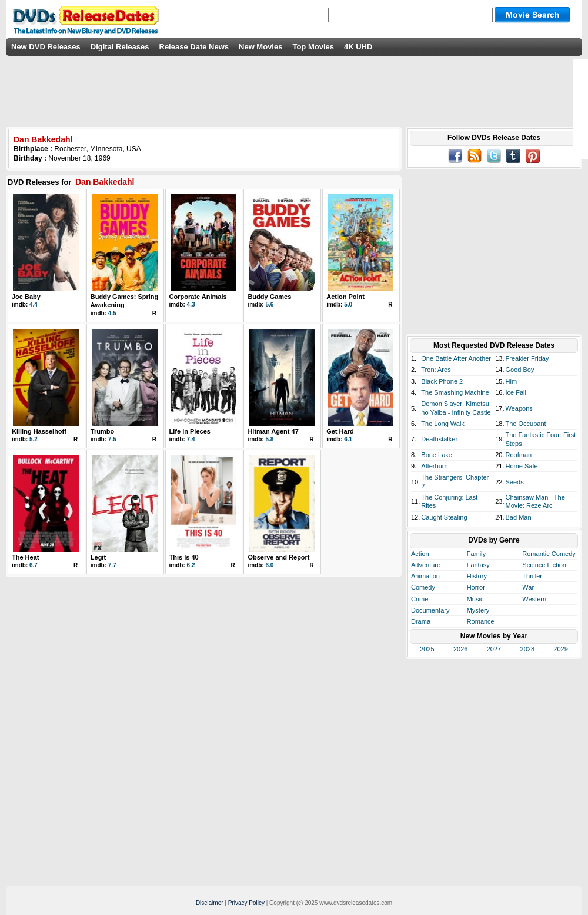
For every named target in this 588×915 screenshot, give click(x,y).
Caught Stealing (444, 517)
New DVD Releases (46, 47)
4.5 (112, 313)
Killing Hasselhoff (39, 431)
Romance (481, 621)
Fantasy (478, 565)
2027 (494, 649)
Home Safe (522, 466)
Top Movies (313, 47)
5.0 (348, 305)
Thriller (532, 576)
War (528, 587)
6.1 (348, 439)
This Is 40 (184, 557)
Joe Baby (26, 297)
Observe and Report (278, 557)
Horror (476, 587)
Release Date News (194, 47)
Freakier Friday (527, 358)
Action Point (345, 297)
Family (476, 554)
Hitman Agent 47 (273, 431)
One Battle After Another (456, 358)
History (477, 576)
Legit (98, 557)
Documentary (430, 610)
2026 (460, 649)
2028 (527, 649)
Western (534, 599)
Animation (425, 576)
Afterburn (434, 466)
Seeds (515, 482)
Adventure (426, 565)
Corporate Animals (198, 297)
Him (512, 381)
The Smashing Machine (455, 392)
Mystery (478, 610)
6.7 (34, 565)
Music (475, 599)
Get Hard (340, 431)
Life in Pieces (190, 431)
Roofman (519, 455)
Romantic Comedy (549, 554)
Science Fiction (544, 565)
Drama (421, 621)
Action (420, 554)
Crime (420, 599)
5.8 (269, 439)
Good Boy (520, 370)
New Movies (260, 47)
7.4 (191, 439)
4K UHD (358, 47)
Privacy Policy (246, 903)
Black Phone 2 (442, 381)
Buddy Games (269, 297)
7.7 (112, 565)
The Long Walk (443, 424)
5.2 (34, 439)
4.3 (191, 305)
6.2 (191, 565)
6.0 (269, 565)
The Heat (25, 557)
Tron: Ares (436, 370)
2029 (560, 649)
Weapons (519, 408)
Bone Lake (437, 455)
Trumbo (102, 431)
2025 (427, 649)
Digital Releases (120, 47)
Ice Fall (516, 392)
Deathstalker (439, 439)
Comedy (423, 587)
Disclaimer (210, 903)
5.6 (269, 305)
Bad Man (519, 517)
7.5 (112, 439)
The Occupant (526, 424)
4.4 (34, 305)
